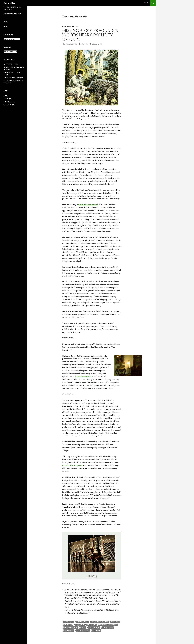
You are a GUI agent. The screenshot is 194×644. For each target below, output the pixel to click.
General (75, 26)
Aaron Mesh (69, 622)
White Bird (96, 631)
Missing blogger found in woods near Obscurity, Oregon (90, 35)
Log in (6, 95)
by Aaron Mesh (91, 205)
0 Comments (97, 44)
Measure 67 (68, 625)
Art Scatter (9, 3)
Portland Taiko (71, 628)
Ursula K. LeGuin (83, 631)
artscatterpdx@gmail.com (12, 14)
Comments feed (9, 101)
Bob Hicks (67, 26)
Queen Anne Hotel (83, 376)
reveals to (73, 465)
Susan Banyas (94, 628)
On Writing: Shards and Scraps (14, 78)
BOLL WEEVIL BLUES (11, 64)
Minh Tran (80, 625)
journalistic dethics (100, 622)
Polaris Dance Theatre (108, 625)
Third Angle (69, 631)
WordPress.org (9, 104)
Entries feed (8, 98)
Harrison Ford (83, 622)
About (146, 3)
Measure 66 (115, 622)
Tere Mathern (108, 628)
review (81, 205)
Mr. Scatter (91, 625)
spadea (83, 628)
